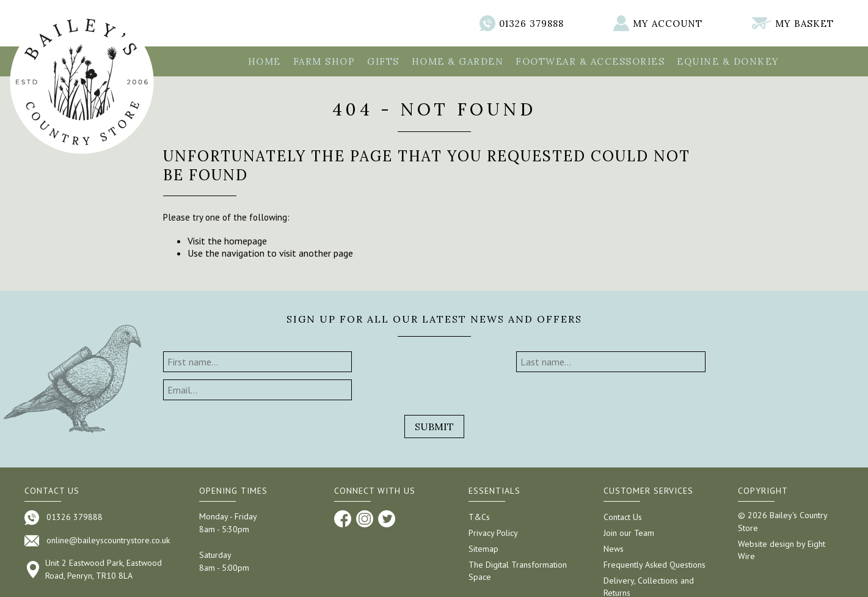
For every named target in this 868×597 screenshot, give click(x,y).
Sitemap (483, 521)
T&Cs (479, 489)
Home (264, 61)
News (614, 521)
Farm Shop (324, 61)
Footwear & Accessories (590, 61)
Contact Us (623, 489)
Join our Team (629, 505)
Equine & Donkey (728, 61)
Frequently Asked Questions (655, 537)
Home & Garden (458, 61)
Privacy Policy (493, 505)
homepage (246, 241)
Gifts (383, 61)
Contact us (52, 463)
